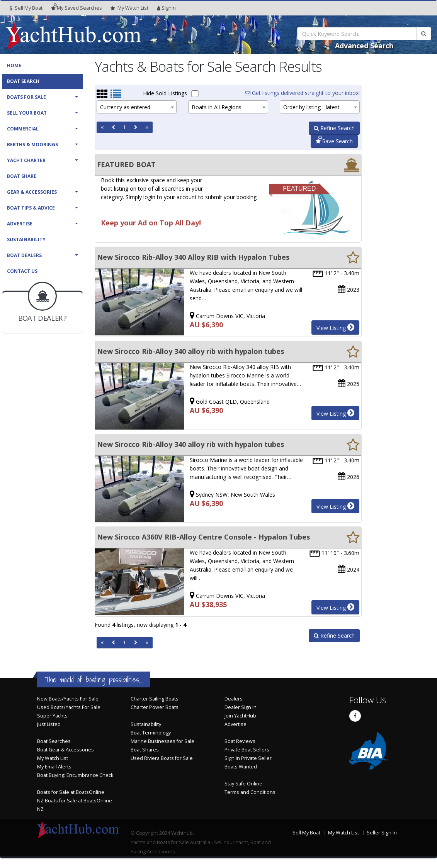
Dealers (234, 699)
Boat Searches (54, 741)
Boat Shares (145, 750)
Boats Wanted (241, 767)
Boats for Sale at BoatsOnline (71, 792)
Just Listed (49, 724)
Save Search (334, 141)
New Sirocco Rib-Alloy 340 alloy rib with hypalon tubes (190, 351)
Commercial (23, 129)
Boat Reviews (240, 741)
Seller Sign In (382, 833)
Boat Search (23, 81)
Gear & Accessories (32, 192)
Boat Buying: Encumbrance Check (75, 775)
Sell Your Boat (27, 113)
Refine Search (334, 128)
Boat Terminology (151, 733)
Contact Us (22, 271)
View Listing (335, 327)
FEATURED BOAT (126, 164)
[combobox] (137, 107)
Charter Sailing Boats (155, 699)
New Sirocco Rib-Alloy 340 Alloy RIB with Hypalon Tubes (193, 257)
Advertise (20, 224)
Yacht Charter (26, 160)
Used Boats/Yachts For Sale (69, 707)
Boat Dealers (24, 255)
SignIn (166, 8)
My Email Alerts (54, 767)
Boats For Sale (26, 97)
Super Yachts (52, 716)
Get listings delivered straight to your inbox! (302, 93)
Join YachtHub (240, 716)
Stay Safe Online (243, 784)
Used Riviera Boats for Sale (162, 758)
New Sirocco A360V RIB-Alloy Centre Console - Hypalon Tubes (203, 537)
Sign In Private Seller (248, 758)
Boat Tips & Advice (31, 208)
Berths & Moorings (32, 145)
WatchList (129, 8)
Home (14, 65)
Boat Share (22, 176)
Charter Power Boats (155, 707)
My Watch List (53, 758)
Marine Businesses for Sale (162, 741)
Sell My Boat (26, 8)
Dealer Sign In (241, 707)
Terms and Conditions (250, 792)
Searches (77, 8)
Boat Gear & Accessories (65, 750)
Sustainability (26, 239)
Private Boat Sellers (247, 750)
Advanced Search (364, 46)
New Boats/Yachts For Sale (68, 699)
